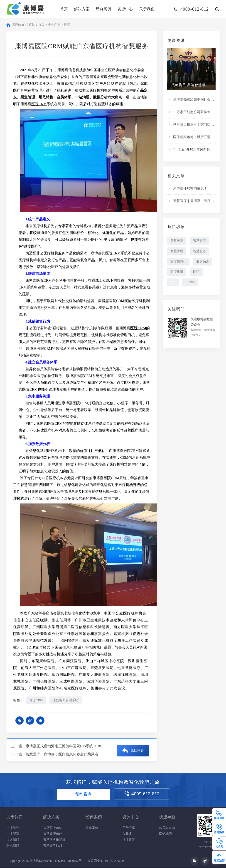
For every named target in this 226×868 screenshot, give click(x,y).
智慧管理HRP (53, 834)
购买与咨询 (167, 828)
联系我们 (13, 846)
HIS (173, 283)
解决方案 (82, 9)
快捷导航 (167, 817)
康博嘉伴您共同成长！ (190, 189)
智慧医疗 (200, 241)
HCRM (190, 283)
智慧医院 (177, 241)
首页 (64, 9)
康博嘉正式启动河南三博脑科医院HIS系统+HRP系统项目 (71, 746)
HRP (196, 273)
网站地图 (165, 834)
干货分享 (129, 828)
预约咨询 (83, 794)
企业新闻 (54, 25)
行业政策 (129, 840)
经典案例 (103, 9)
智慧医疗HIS (52, 828)
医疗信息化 (178, 262)
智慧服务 (200, 252)
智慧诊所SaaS (53, 846)
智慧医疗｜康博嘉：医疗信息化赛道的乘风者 (62, 755)
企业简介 (13, 828)
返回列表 (137, 751)
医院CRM (39, 105)
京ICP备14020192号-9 (70, 861)
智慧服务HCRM (54, 840)
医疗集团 (177, 273)
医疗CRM (36, 701)
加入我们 (13, 840)
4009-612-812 (143, 794)
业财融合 (203, 262)
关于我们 (147, 9)
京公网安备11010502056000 (107, 861)
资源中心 (125, 9)
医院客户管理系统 (66, 701)
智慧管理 (177, 252)
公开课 (127, 834)
